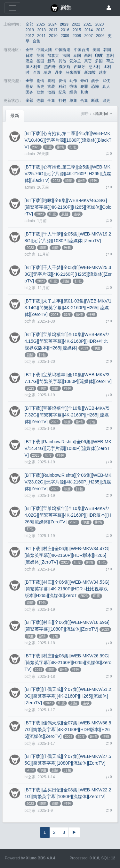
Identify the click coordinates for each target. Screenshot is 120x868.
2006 (100, 36)
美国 (96, 50)
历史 (40, 86)
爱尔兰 (75, 61)
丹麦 (59, 72)
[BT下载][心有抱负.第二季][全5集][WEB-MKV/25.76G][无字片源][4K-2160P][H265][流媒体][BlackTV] (68, 174)
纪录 (62, 92)
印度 (99, 56)
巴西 (36, 72)
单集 (73, 101)
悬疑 (29, 86)
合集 (36, 41)
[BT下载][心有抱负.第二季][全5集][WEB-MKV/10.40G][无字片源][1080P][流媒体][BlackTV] (68, 140)
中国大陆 (44, 50)
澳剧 (29, 61)
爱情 (62, 81)
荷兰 (110, 61)
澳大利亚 (33, 67)
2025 (41, 24)
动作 (73, 81)
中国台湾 (82, 50)
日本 (29, 56)
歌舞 (40, 92)
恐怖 (95, 86)
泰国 (77, 56)
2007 (88, 36)
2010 (53, 36)
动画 (51, 92)
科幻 (62, 86)
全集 (51, 101)
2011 (41, 36)
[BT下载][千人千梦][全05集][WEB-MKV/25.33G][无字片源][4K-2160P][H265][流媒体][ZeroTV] (68, 274)
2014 (88, 30)
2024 (52, 24)
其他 (62, 61)
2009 (65, 36)
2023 (64, 24)
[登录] (109, 8)
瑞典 (47, 72)
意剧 (110, 56)
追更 (106, 101)
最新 (15, 116)
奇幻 (84, 81)
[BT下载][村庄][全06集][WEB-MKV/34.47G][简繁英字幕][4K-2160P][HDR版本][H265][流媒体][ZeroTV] (67, 555)
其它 (88, 61)
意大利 (94, 67)
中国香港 (63, 50)
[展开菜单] (12, 8)
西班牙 (80, 67)
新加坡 (90, 72)
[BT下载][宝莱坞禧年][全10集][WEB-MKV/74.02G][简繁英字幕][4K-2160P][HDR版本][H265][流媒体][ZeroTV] (68, 515)
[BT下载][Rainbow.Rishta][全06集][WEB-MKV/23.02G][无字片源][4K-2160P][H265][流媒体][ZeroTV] (68, 482)
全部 (29, 24)
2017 (53, 30)
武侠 (106, 81)
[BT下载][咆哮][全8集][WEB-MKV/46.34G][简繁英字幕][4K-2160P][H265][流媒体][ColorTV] (68, 207)
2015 (77, 30)
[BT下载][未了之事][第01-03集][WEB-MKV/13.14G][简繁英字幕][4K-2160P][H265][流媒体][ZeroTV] (68, 308)
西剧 (88, 56)
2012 (30, 36)
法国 (66, 56)
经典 (73, 92)
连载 (40, 101)
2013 (100, 30)
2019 (30, 30)
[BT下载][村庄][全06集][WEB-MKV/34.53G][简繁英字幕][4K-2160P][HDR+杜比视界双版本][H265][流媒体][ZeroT (67, 589)
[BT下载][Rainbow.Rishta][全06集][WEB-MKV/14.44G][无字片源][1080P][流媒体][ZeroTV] (68, 448)
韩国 (107, 50)
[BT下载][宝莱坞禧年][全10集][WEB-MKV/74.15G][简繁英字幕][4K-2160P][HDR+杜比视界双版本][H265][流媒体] (67, 341)
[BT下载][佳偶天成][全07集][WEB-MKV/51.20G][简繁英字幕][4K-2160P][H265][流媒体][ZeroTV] (68, 696)
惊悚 (73, 86)
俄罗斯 (65, 67)
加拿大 (53, 56)
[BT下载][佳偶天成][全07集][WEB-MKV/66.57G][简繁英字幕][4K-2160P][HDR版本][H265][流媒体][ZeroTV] (68, 730)
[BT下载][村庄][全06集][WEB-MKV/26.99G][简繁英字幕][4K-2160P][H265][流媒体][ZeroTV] (68, 662)
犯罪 (84, 86)
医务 (29, 92)
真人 (106, 86)
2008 (77, 36)
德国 (40, 61)
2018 (41, 30)
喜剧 (51, 81)
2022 (76, 24)
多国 (99, 61)
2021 (88, 24)
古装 (51, 86)
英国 (40, 56)
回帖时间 (101, 114)
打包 (62, 101)
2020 (100, 24)
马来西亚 (73, 72)
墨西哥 (50, 67)
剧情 (40, 81)
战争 (95, 81)
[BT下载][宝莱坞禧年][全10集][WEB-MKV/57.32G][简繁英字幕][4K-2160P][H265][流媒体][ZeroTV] (67, 415)
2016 (65, 30)
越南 (103, 72)
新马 (51, 61)
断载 (95, 101)
